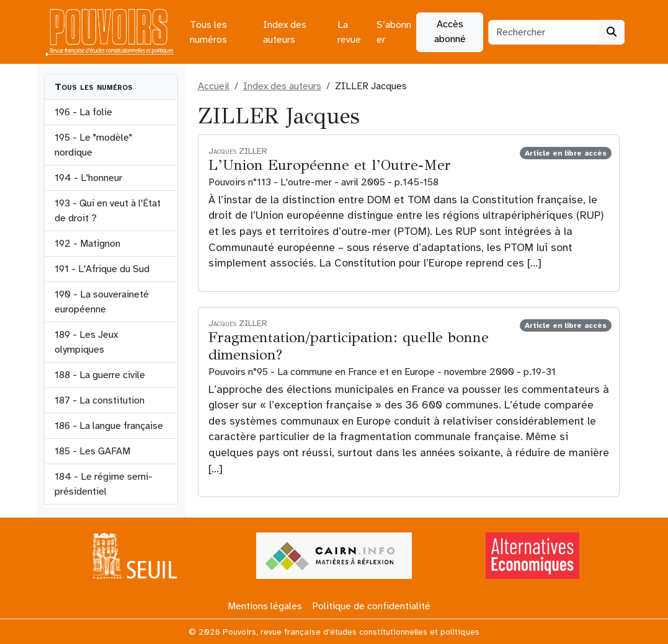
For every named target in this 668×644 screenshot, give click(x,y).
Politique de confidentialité (371, 606)
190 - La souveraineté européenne (102, 302)
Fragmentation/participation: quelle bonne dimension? (349, 346)
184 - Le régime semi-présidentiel (104, 484)
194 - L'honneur (88, 178)
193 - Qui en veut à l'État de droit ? (108, 211)
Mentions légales (265, 606)
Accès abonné (450, 32)
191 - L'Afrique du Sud (102, 269)
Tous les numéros (208, 32)
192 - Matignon (87, 244)
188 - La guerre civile (100, 375)
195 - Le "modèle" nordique (93, 145)
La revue (349, 32)
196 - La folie (83, 112)
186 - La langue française (109, 426)
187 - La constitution (100, 400)
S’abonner (394, 32)
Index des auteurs (285, 32)
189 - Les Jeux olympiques (86, 342)
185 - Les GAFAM (92, 451)
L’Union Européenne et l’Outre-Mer (330, 165)
